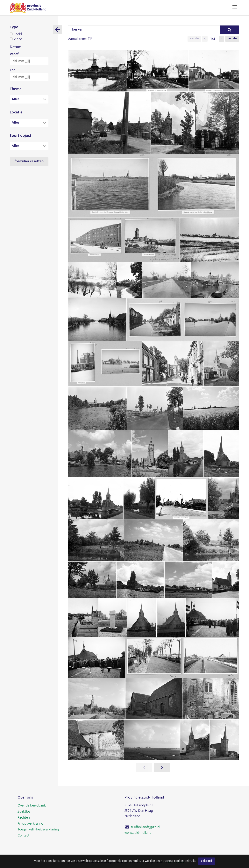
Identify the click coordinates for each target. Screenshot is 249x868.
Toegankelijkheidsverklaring (38, 829)
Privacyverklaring (30, 823)
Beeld (29, 34)
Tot (12, 70)
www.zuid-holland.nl (140, 833)
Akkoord (206, 861)
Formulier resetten (29, 162)
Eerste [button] (194, 39)
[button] (205, 39)
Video (29, 39)
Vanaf (14, 54)
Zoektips (24, 812)
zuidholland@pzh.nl (145, 827)
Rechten (24, 817)
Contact (23, 835)
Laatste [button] (232, 39)
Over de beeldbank (32, 806)
